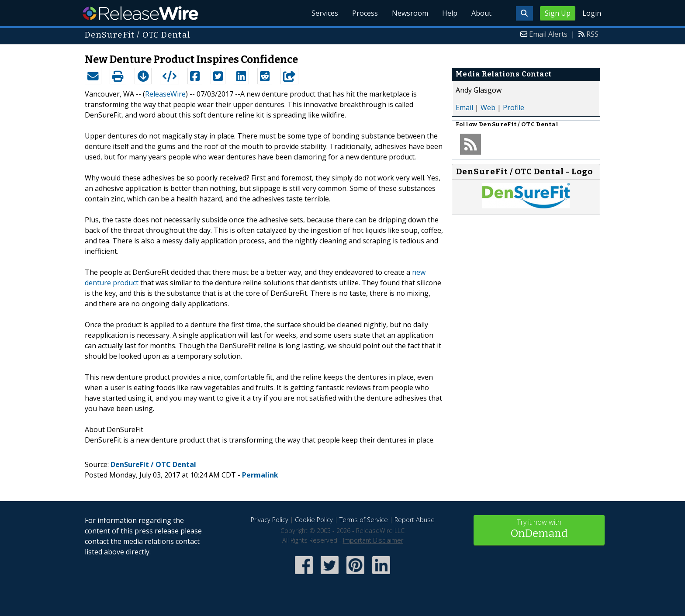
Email (464, 107)
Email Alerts (548, 34)
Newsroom (410, 13)
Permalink (260, 475)
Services (325, 13)
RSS (592, 34)
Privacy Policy (270, 520)
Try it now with (539, 529)
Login (592, 13)
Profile (514, 107)
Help (450, 13)
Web (488, 107)
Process (365, 13)
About (481, 13)
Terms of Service (364, 520)
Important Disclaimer (373, 540)
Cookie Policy (314, 520)
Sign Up (558, 13)
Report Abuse (415, 520)
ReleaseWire (140, 13)
